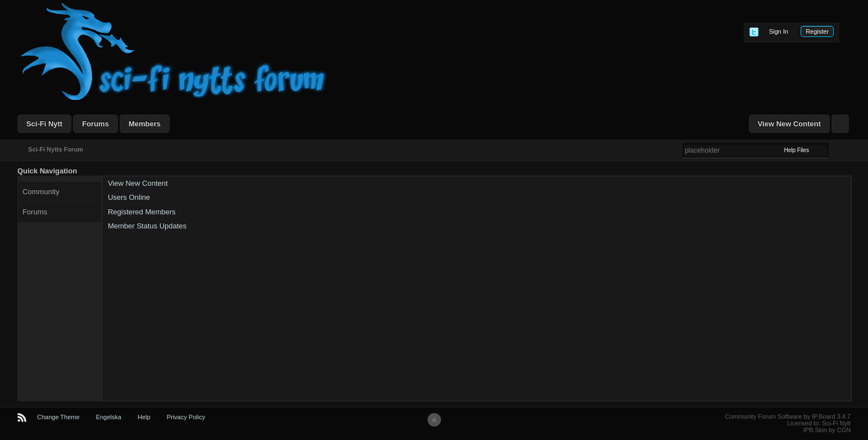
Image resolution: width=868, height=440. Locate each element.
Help (144, 417)
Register (817, 31)
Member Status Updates (147, 226)
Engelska (109, 417)
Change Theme (58, 417)
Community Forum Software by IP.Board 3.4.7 (788, 416)
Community (41, 192)
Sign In (779, 31)
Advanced (835, 150)
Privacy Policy (186, 417)
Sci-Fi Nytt (44, 124)
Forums (96, 124)
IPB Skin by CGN (827, 430)
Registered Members (142, 212)
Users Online (129, 197)
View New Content (789, 124)
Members (145, 124)
